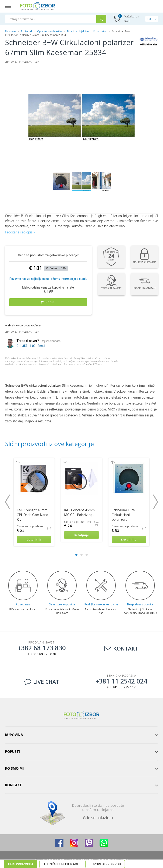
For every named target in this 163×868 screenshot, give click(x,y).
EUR (150, 19)
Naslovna (11, 31)
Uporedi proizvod (106, 372)
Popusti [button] (13, 751)
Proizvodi (27, 31)
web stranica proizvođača (23, 325)
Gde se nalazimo (98, 817)
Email (41, 345)
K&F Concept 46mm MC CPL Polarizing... (79, 511)
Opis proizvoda (21, 372)
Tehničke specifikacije (62, 372)
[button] (131, 68)
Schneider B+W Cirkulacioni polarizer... (123, 514)
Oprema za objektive (50, 31)
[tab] (81, 735)
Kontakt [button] (13, 785)
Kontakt (121, 648)
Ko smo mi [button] (14, 768)
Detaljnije (34, 539)
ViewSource (120, 859)
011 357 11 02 (26, 345)
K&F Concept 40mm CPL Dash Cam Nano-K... (33, 514)
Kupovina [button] (14, 734)
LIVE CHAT (42, 681)
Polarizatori (100, 31)
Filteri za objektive (78, 31)
